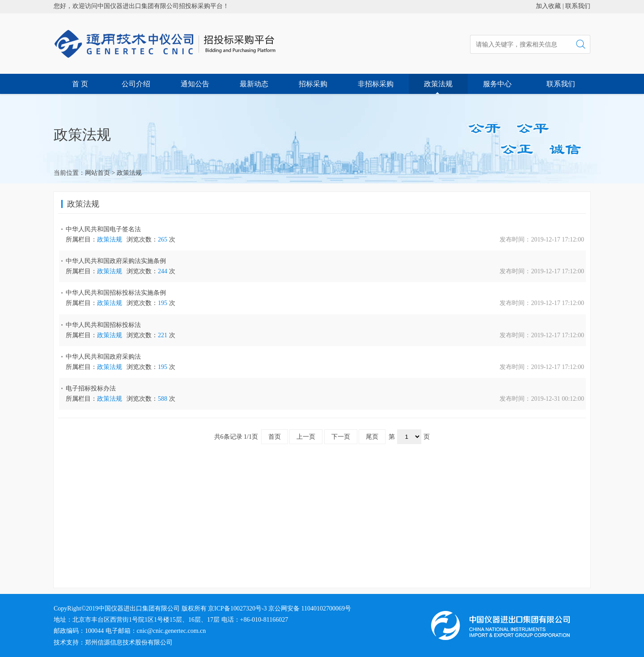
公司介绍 (136, 84)
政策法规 (438, 84)
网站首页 (97, 173)
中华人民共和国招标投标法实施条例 (116, 293)
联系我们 (578, 6)
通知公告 (195, 84)
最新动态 (254, 84)
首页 (275, 437)
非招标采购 (376, 84)
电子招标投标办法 (91, 388)
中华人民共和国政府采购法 (103, 357)
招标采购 (313, 84)
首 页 (80, 84)
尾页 (372, 437)
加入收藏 (548, 6)
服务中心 (497, 84)
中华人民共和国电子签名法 (103, 229)
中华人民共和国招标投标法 (103, 325)
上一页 (306, 437)
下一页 (341, 437)
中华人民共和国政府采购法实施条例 (116, 261)
